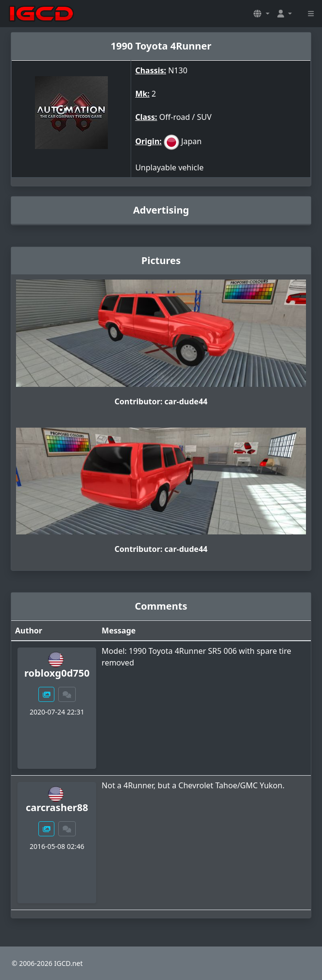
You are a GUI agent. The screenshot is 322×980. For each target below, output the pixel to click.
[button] (261, 14)
